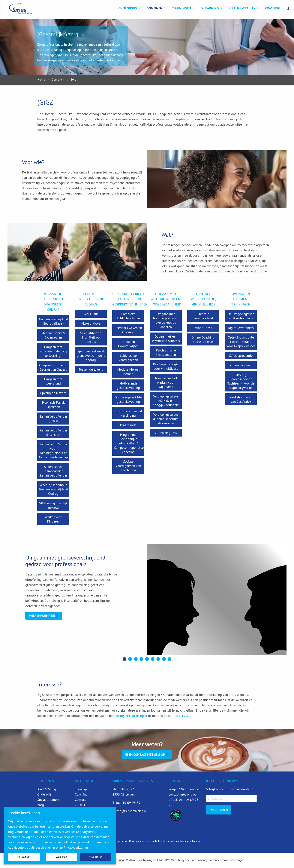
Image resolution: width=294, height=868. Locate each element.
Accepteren (96, 857)
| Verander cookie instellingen (226, 860)
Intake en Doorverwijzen (128, 344)
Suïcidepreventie (241, 356)
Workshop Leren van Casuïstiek (241, 399)
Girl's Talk (91, 314)
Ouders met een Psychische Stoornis (166, 339)
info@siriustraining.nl (132, 716)
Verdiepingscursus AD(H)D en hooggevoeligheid (166, 401)
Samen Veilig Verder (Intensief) (53, 432)
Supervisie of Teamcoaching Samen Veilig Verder (53, 471)
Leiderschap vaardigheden (128, 358)
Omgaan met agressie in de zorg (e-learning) (53, 351)
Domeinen (154, 8)
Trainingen (181, 8)
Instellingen (24, 857)
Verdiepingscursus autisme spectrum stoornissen (166, 419)
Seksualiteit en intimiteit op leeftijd (91, 337)
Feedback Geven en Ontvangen (128, 330)
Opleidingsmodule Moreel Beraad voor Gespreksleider (241, 342)
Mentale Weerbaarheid (203, 316)
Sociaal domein (48, 800)
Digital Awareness (241, 328)
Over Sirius (128, 8)
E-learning (210, 8)
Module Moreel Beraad (128, 372)
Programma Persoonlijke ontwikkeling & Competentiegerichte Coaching (129, 443)
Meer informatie (42, 616)
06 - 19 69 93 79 (128, 803)
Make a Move (91, 323)
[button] (124, 659)
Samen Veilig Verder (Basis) (53, 419)
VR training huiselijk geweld (53, 505)
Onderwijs (44, 794)
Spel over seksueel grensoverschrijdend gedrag (91, 356)
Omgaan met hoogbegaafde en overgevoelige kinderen (166, 320)
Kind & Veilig (47, 789)
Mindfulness (203, 328)
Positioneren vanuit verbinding (128, 413)
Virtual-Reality (242, 8)
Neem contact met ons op (145, 755)
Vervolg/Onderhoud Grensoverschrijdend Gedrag (54, 489)
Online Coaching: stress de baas (203, 339)
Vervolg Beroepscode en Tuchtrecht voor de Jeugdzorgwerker (241, 381)
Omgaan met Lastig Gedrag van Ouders (53, 367)
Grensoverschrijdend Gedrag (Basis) (54, 321)
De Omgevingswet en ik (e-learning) (241, 316)
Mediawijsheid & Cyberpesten (53, 335)
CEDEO (80, 805)
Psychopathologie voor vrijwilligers (166, 366)
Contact (80, 800)
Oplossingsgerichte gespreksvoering (128, 399)
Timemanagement (241, 365)
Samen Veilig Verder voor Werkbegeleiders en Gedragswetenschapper (54, 451)
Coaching (273, 8)
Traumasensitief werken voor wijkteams (166, 382)
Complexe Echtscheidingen (128, 316)
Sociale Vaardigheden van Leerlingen (128, 466)
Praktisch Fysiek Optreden (53, 405)
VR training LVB (166, 433)
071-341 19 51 (179, 716)
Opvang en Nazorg (53, 393)
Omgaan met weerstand (53, 381)
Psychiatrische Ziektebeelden (166, 352)
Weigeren (61, 857)
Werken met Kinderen (53, 519)
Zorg (41, 805)
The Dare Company (196, 860)
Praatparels (128, 425)
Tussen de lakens (91, 369)
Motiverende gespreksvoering (128, 385)
